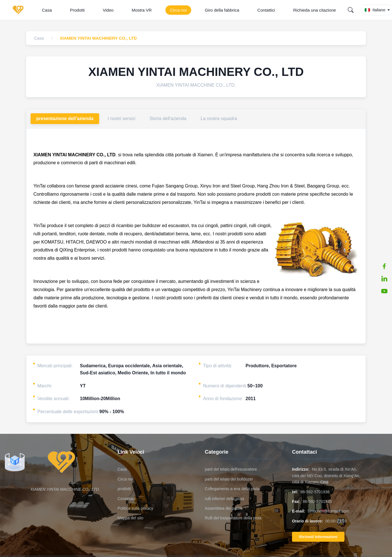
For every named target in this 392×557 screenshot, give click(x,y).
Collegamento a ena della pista (232, 489)
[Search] (351, 10)
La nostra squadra (219, 119)
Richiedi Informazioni (318, 537)
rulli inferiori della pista (224, 499)
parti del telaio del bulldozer (229, 479)
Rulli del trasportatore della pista (233, 518)
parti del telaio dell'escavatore (231, 469)
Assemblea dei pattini (224, 508)
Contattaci (126, 499)
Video (108, 10)
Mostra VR (142, 10)
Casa (47, 10)
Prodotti (77, 10)
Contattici (266, 10)
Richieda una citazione (315, 10)
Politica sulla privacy (135, 508)
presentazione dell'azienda (65, 119)
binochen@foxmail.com (329, 511)
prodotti (124, 489)
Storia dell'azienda (168, 119)
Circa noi (178, 10)
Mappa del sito (130, 518)
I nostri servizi (122, 119)
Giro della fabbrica (222, 10)
